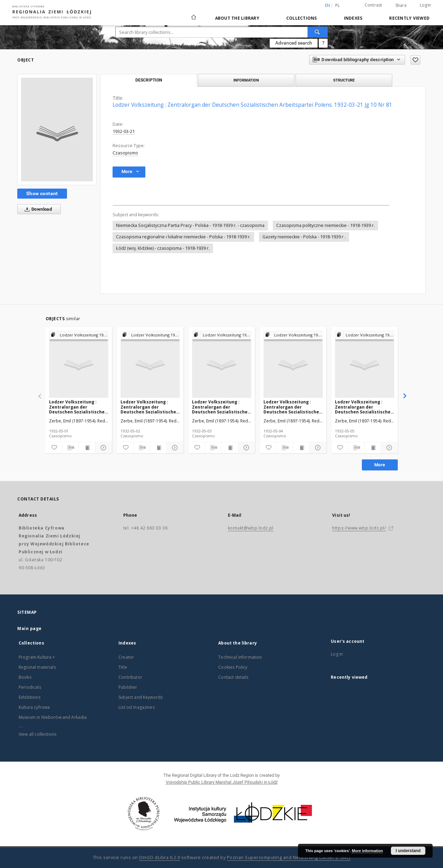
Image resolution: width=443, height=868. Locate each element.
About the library (237, 18)
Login (425, 5)
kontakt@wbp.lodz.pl (251, 528)
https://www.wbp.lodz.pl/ (359, 528)
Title (123, 667)
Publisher (128, 687)
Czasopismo (125, 153)
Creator (126, 657)
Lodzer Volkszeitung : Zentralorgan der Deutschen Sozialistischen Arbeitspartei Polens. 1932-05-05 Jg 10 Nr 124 (364, 407)
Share (401, 6)
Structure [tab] (344, 80)
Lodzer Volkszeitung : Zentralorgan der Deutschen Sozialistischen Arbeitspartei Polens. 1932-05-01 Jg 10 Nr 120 (78, 407)
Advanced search (294, 43)
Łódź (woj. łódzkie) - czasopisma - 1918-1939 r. (163, 248)
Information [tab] (246, 80)
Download (37, 209)
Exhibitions (30, 697)
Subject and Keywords (141, 697)
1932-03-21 (124, 131)
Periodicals (30, 687)
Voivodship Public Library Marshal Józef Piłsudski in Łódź (222, 782)
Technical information (240, 657)
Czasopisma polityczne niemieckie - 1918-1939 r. (325, 225)
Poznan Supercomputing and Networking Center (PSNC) (289, 857)
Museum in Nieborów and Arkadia (53, 717)
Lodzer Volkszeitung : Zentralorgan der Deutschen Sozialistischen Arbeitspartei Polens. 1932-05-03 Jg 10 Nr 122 (221, 407)
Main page (30, 628)
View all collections (37, 734)
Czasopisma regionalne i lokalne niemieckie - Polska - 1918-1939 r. (183, 237)
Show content (42, 193)
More (380, 465)
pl (338, 5)
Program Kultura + (37, 657)
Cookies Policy (233, 667)
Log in (337, 654)
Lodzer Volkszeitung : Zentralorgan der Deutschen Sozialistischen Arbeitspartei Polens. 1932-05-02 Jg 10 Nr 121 (150, 407)
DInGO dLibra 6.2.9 (160, 857)
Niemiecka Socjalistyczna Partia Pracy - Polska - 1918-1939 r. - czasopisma (190, 225)
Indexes (353, 18)
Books (25, 677)
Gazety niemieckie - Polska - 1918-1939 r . (304, 237)
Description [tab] (149, 80)
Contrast (373, 5)
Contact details (233, 677)
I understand (408, 851)
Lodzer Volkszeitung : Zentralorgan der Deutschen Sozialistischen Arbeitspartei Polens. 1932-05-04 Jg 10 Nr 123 (293, 407)
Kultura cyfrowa (34, 707)
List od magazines (137, 707)
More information (367, 851)
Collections (302, 18)
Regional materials (37, 667)
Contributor (130, 677)
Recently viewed (409, 18)
